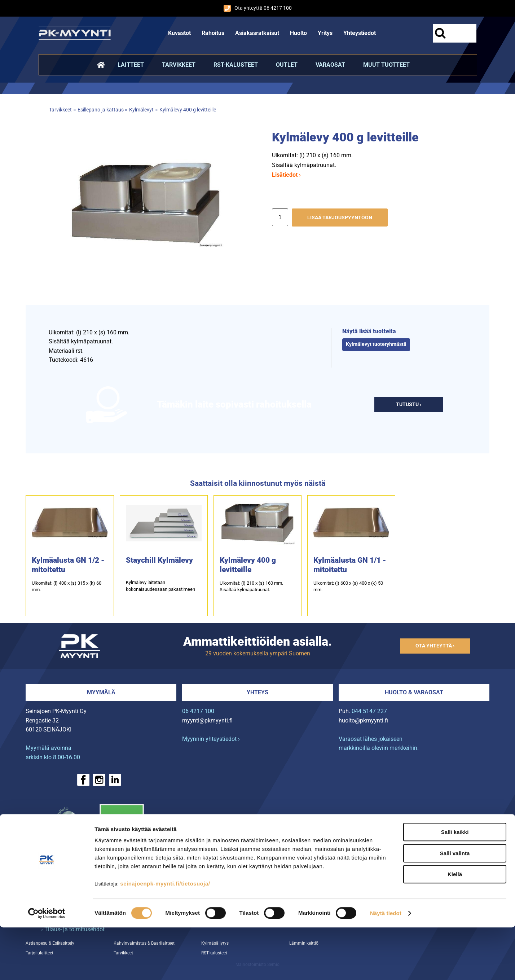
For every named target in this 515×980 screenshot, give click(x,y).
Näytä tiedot (386, 966)
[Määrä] (280, 217)
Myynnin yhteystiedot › (211, 739)
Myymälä (101, 692)
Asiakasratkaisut (257, 33)
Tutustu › (409, 405)
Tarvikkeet (179, 65)
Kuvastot (179, 33)
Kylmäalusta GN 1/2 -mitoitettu (68, 565)
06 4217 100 (198, 711)
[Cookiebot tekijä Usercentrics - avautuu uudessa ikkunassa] (47, 966)
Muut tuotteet (386, 65)
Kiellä (455, 927)
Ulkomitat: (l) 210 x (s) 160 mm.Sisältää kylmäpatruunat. (251, 586)
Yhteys (257, 692)
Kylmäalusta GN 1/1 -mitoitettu (350, 565)
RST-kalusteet (236, 65)
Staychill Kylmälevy (159, 560)
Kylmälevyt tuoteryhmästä (376, 344)
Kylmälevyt (141, 110)
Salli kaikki (455, 885)
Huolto (298, 33)
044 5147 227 (369, 711)
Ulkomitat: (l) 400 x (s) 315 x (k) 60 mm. (67, 586)
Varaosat (330, 65)
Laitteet (131, 65)
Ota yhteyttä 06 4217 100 (258, 8)
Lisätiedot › (286, 175)
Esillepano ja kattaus (101, 110)
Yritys (325, 33)
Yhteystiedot (360, 33)
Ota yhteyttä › (435, 646)
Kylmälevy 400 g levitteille (188, 110)
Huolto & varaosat (414, 692)
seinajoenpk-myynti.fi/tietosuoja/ (165, 936)
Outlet (287, 65)
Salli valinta (455, 906)
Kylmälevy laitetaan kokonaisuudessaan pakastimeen (160, 586)
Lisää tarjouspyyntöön (340, 218)
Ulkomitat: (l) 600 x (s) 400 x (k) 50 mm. (348, 586)
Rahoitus (213, 33)
